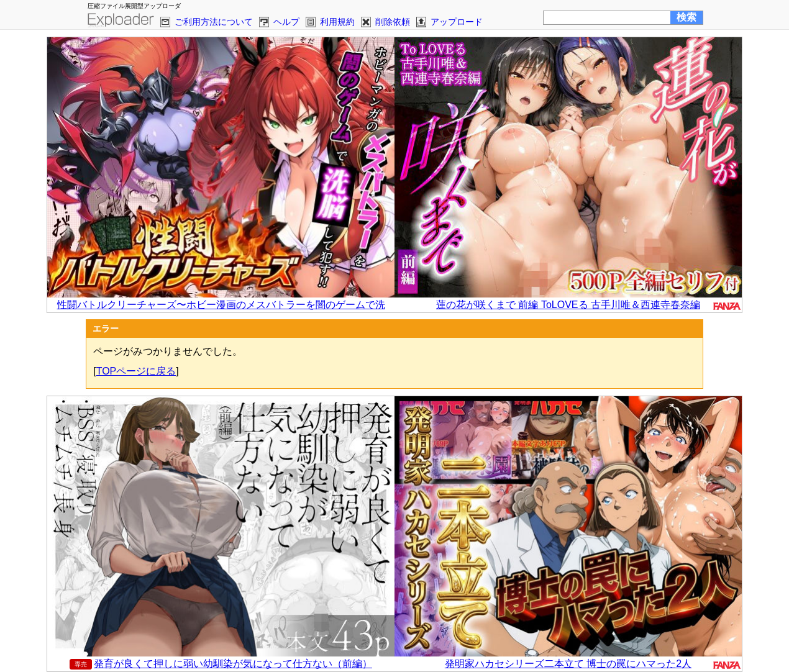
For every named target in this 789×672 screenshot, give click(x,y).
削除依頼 (393, 22)
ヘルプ (286, 22)
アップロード (457, 22)
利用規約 (337, 22)
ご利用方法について (214, 22)
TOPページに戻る (136, 371)
